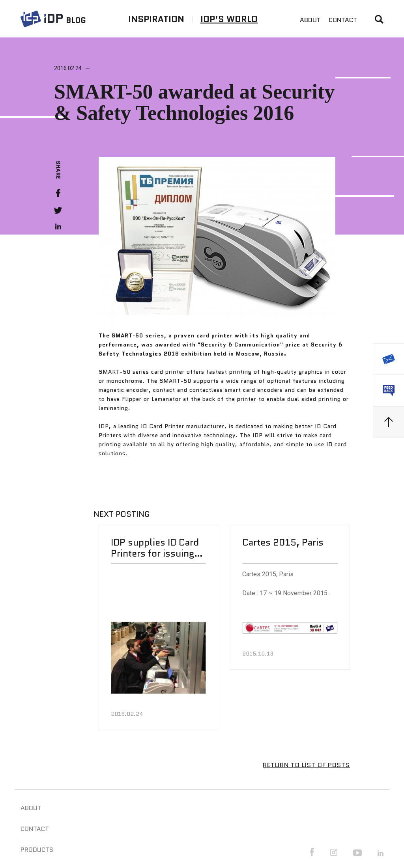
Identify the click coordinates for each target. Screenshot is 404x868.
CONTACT (343, 20)
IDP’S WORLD (229, 19)
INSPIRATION (156, 19)
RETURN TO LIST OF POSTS (306, 765)
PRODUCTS (37, 849)
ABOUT (310, 20)
